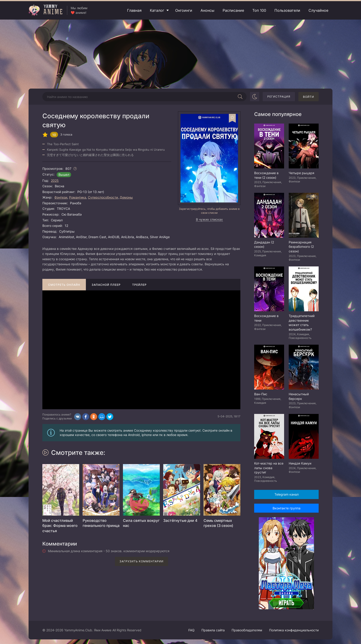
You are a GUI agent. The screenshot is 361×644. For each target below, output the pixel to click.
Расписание (233, 10)
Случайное (318, 10)
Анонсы (207, 10)
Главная (134, 10)
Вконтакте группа (287, 508)
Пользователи (287, 10)
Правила (213, 630)
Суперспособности (103, 197)
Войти (309, 97)
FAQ (191, 630)
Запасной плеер (106, 285)
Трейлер (139, 285)
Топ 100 (259, 10)
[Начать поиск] (240, 97)
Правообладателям (247, 630)
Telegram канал (287, 494)
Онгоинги (184, 10)
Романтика (78, 197)
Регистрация (279, 97)
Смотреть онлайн (64, 285)
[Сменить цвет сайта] (255, 97)
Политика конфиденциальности (294, 630)
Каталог (157, 10)
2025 (55, 180)
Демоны (126, 197)
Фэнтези (61, 197)
